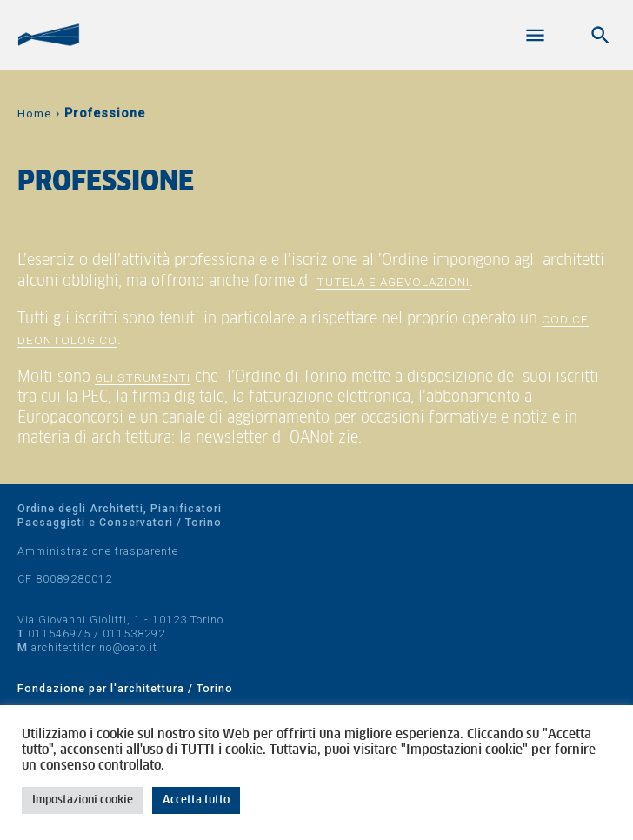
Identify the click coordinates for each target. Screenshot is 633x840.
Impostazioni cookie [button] (83, 800)
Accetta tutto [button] (196, 800)
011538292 (134, 633)
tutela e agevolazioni (393, 282)
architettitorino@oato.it (94, 647)
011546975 (59, 633)
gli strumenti (143, 377)
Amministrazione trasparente (98, 551)
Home (34, 113)
